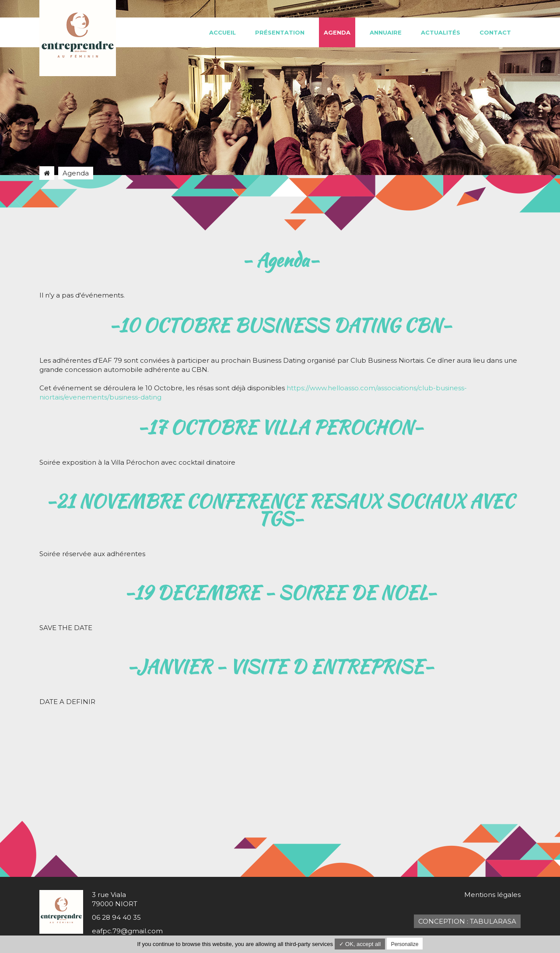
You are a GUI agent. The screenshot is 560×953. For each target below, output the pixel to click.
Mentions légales (492, 895)
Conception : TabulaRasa (467, 921)
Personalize (405, 944)
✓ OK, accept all (360, 944)
